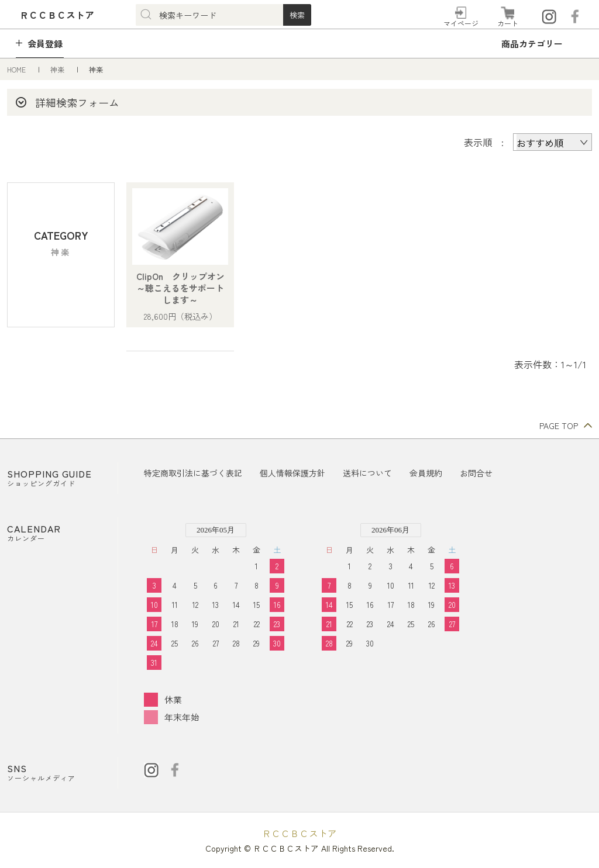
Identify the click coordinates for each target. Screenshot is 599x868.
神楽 (58, 69)
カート (508, 23)
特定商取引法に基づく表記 (193, 473)
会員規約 (426, 473)
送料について (367, 473)
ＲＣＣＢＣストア (299, 833)
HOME (17, 69)
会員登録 (45, 44)
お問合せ (476, 473)
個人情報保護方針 (292, 473)
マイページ (461, 23)
